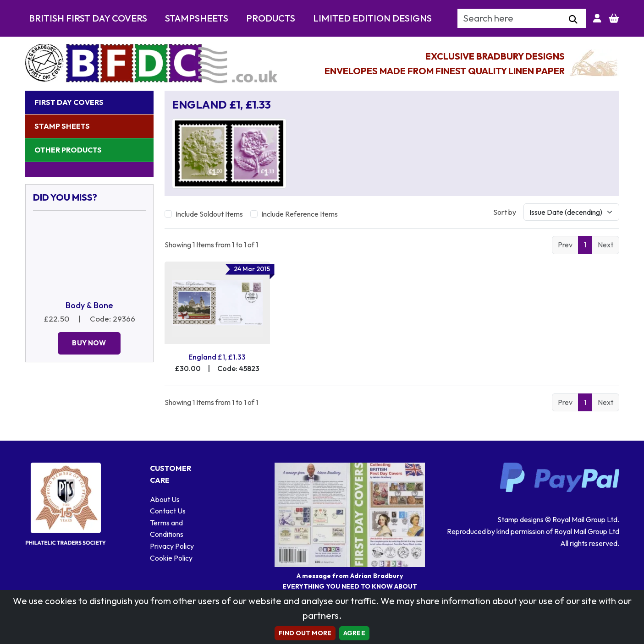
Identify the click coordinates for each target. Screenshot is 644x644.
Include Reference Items (300, 214)
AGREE (354, 633)
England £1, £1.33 (217, 357)
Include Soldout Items (209, 214)
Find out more (305, 633)
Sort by (505, 212)
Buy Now (89, 343)
